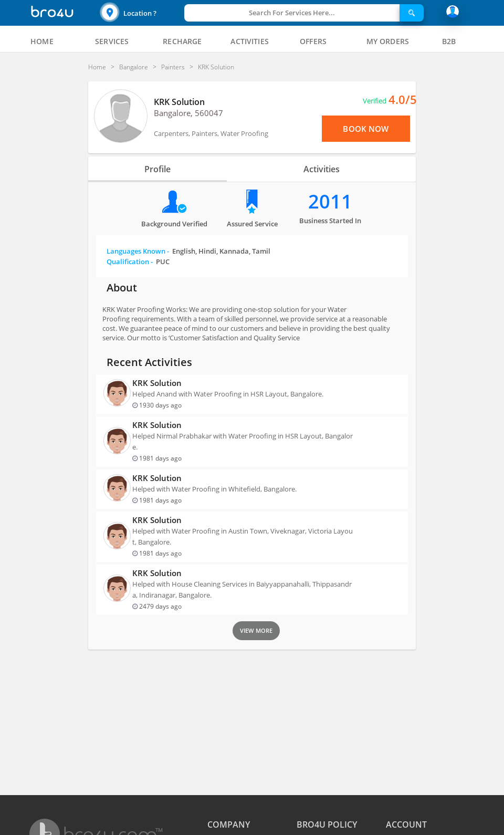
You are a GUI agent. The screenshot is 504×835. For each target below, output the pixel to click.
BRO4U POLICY (327, 824)
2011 (330, 201)
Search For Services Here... (292, 13)
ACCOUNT (406, 824)
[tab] (42, 41)
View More (256, 630)
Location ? (140, 13)
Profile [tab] (157, 169)
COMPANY (229, 824)
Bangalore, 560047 (188, 113)
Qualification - (138, 262)
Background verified (174, 224)
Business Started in (330, 221)
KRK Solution (179, 102)
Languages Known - (188, 251)
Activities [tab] (322, 169)
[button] (141, 13)
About (122, 288)
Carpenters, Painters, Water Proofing (211, 133)
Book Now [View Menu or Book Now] (366, 129)
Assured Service (252, 224)
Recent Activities (149, 362)
